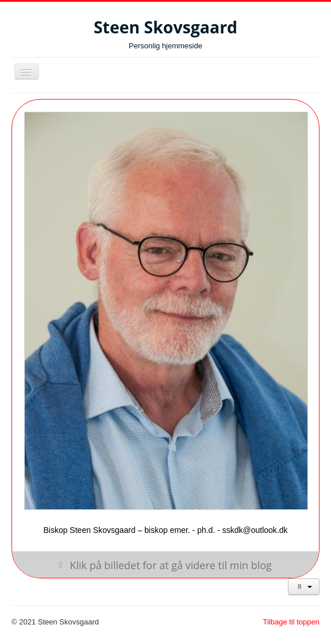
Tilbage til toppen (291, 622)
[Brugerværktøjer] (304, 587)
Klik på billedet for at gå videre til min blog (170, 565)
